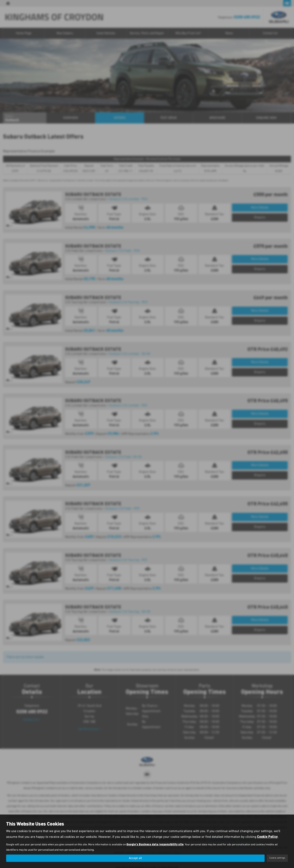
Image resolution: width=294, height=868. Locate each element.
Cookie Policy (267, 836)
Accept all (135, 858)
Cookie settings (277, 858)
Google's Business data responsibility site (155, 844)
